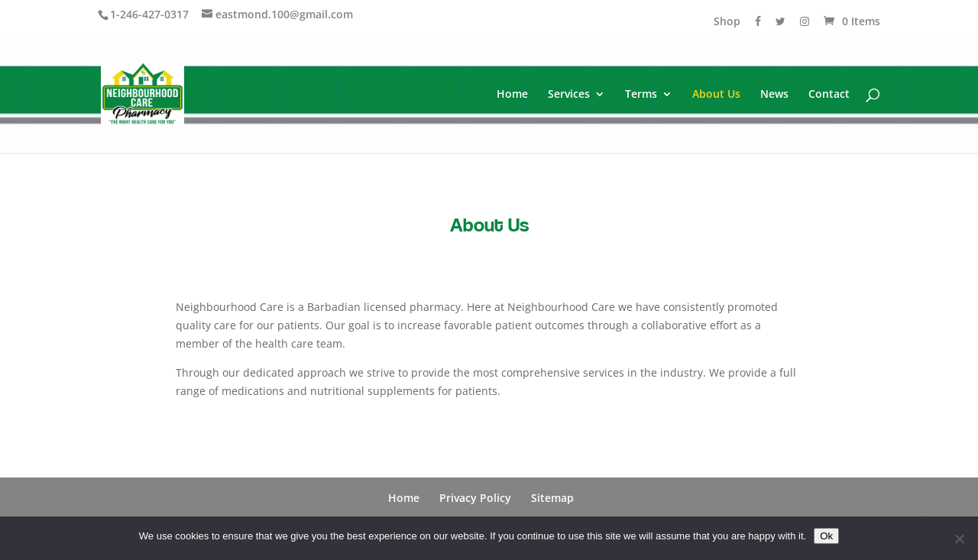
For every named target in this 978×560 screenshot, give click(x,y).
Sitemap (552, 498)
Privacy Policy (475, 498)
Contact (829, 95)
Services (569, 95)
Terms (641, 95)
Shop (727, 22)
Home (512, 95)
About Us (716, 95)
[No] (959, 539)
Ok (826, 536)
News (774, 95)
